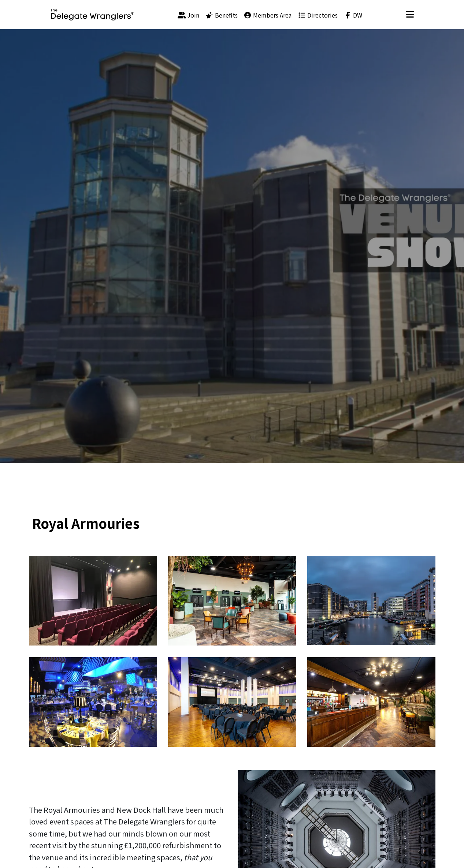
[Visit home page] (92, 15)
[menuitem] (189, 15)
